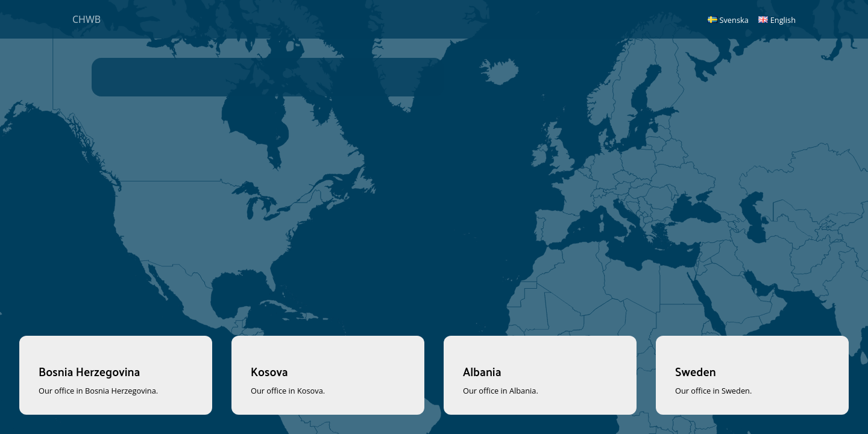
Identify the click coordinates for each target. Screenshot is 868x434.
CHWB (86, 19)
